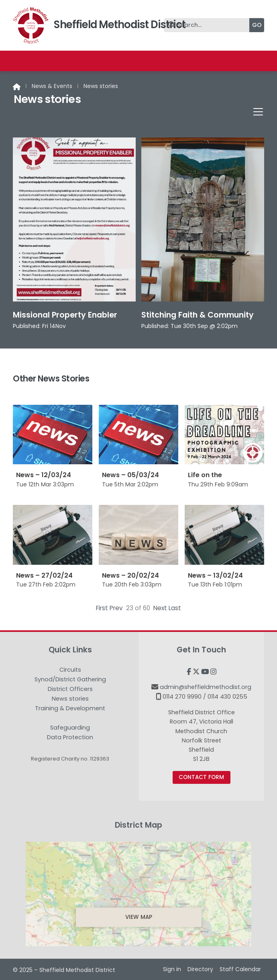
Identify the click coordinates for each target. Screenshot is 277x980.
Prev (116, 608)
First (102, 608)
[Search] (209, 25)
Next (160, 608)
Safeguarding (70, 728)
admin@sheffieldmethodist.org (206, 687)
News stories (70, 699)
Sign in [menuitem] (172, 969)
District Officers (70, 689)
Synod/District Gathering (70, 680)
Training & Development (70, 709)
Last (175, 608)
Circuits (70, 670)
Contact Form (201, 777)
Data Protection (70, 737)
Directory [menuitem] (200, 969)
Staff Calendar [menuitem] (240, 969)
